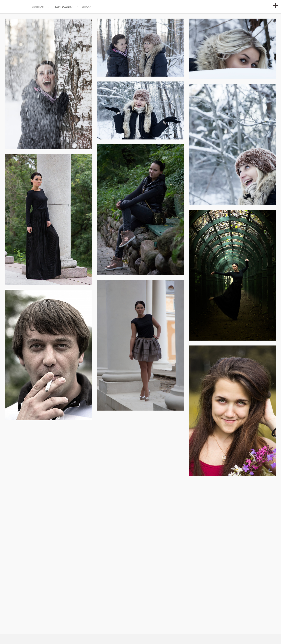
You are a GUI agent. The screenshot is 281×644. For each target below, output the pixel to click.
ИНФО (86, 7)
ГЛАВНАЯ (38, 7)
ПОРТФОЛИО (63, 7)
